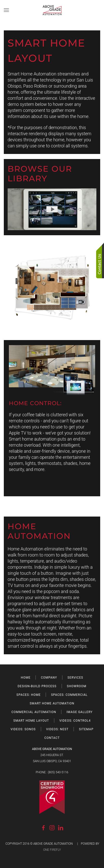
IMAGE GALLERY (80, 712)
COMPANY (49, 678)
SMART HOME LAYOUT (31, 721)
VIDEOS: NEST (57, 729)
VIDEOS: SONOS (23, 729)
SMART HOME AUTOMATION (52, 703)
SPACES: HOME (29, 695)
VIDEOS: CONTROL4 (75, 721)
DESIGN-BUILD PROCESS (37, 686)
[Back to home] (52, 10)
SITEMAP (86, 729)
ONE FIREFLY (52, 850)
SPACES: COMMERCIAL (69, 695)
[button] (6, 10)
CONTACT (52, 738)
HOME (26, 678)
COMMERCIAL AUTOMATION (34, 712)
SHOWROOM (77, 686)
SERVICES (75, 678)
